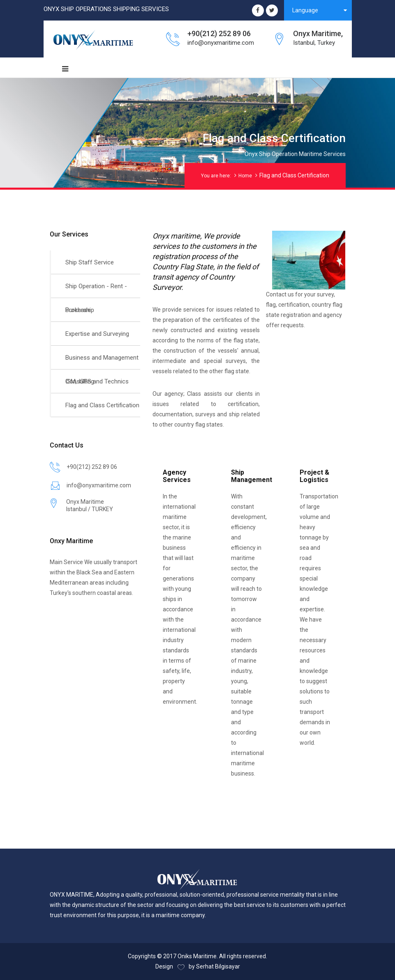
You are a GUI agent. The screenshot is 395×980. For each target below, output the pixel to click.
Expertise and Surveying (97, 334)
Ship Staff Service (90, 262)
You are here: (216, 176)
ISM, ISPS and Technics (97, 381)
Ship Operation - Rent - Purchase (96, 290)
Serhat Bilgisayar (218, 966)
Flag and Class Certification (102, 405)
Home (245, 176)
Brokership (80, 310)
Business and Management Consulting (102, 362)
